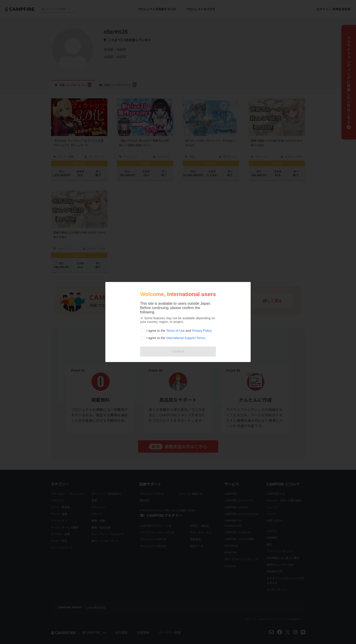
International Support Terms (185, 338)
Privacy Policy (202, 331)
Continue (178, 351)
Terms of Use (175, 331)
